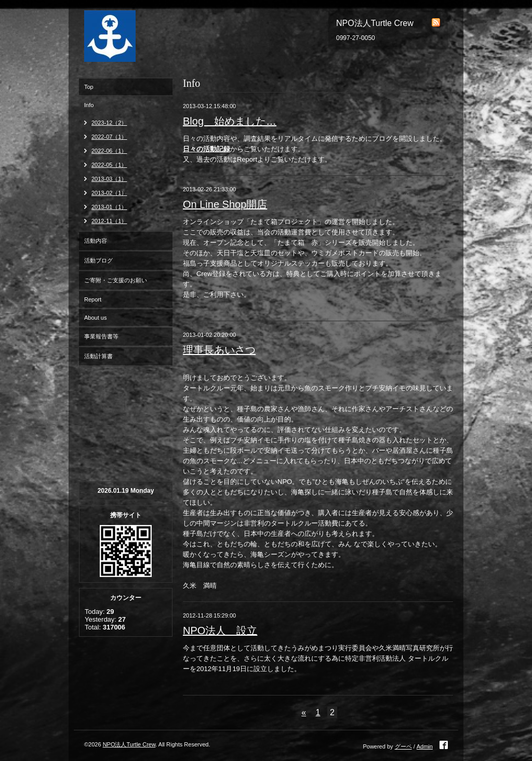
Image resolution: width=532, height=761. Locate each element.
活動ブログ (98, 260)
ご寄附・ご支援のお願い (116, 280)
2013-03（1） (109, 179)
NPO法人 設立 (220, 631)
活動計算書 (98, 356)
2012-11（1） (109, 221)
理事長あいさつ (219, 350)
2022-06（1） (109, 151)
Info (89, 105)
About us (95, 318)
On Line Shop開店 (225, 204)
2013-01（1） (109, 207)
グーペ (403, 746)
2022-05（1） (109, 165)
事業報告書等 (101, 336)
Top (89, 87)
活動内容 (96, 241)
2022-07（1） (109, 137)
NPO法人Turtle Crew (129, 744)
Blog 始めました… (230, 121)
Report (93, 299)
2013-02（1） (109, 193)
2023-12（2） (109, 123)
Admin (425, 746)
